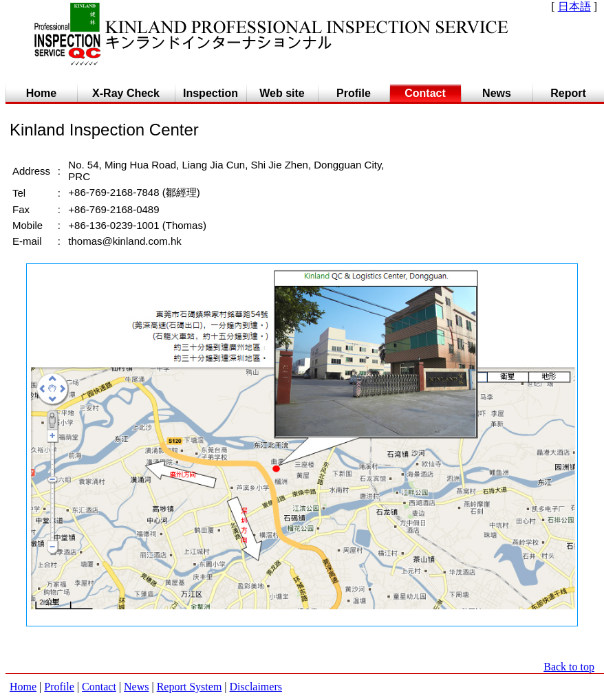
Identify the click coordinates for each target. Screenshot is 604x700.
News (136, 687)
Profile (59, 687)
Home (23, 687)
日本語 (574, 7)
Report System (190, 687)
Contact (99, 687)
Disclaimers (256, 687)
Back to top (569, 667)
